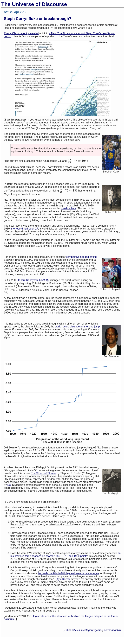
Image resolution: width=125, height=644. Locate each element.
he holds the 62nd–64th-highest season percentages (69, 573)
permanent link (113, 630)
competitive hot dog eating (82, 257)
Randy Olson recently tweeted (21, 33)
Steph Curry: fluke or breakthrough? (38, 19)
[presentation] (77, 161)
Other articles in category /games (83, 630)
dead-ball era (69, 208)
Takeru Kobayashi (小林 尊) (34, 280)
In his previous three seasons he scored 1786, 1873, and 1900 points (66, 555)
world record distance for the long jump (77, 327)
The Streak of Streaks (44, 473)
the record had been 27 (24, 229)
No (9, 485)
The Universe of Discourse (34, 4)
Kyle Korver (63, 579)
